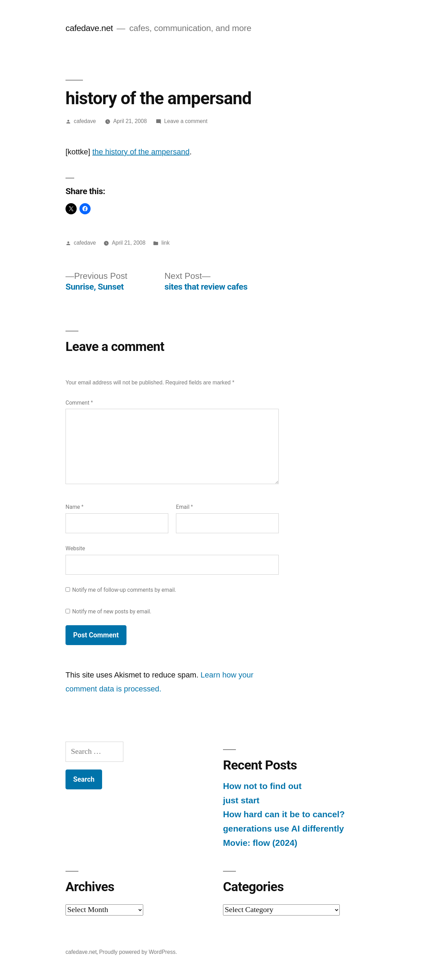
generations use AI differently (283, 829)
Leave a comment (186, 121)
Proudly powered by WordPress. (138, 952)
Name (75, 507)
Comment (79, 403)
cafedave (85, 121)
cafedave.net (89, 28)
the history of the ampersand (141, 152)
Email (184, 507)
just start (241, 800)
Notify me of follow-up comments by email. (124, 590)
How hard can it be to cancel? (284, 814)
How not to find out (262, 786)
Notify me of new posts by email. (112, 611)
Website (75, 548)
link (165, 243)
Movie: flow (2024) (260, 843)
